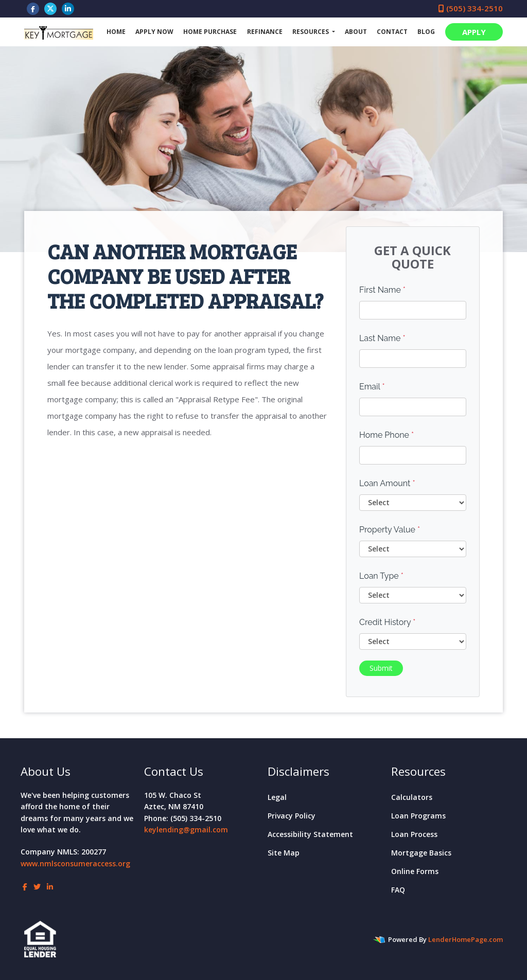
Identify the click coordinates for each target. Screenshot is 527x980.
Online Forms (415, 871)
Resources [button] (311, 32)
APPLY (474, 32)
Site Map (284, 853)
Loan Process (414, 834)
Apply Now (154, 32)
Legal (277, 797)
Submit (381, 668)
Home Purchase (210, 32)
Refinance (265, 32)
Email (372, 387)
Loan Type (381, 576)
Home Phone (387, 435)
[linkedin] (68, 8)
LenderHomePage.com (465, 939)
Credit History (387, 622)
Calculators (412, 797)
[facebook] (33, 8)
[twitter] (50, 8)
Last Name (382, 338)
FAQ (398, 890)
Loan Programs (418, 816)
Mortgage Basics (421, 853)
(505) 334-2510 (471, 8)
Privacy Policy (292, 816)
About (356, 32)
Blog (426, 32)
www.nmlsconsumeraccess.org (75, 863)
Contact (392, 32)
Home (116, 32)
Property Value (390, 530)
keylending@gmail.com (186, 830)
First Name (382, 290)
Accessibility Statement (310, 834)
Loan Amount (387, 483)
